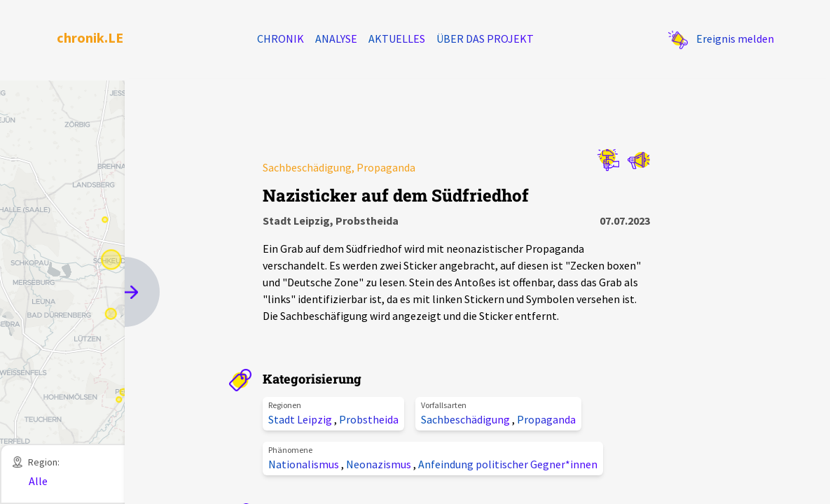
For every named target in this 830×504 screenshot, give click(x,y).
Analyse (336, 38)
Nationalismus (305, 464)
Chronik (281, 38)
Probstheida (369, 419)
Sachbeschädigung (466, 419)
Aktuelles (397, 38)
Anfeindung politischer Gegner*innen (508, 464)
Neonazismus (380, 464)
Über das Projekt (485, 38)
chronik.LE (90, 37)
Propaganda (546, 419)
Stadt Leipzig (301, 419)
